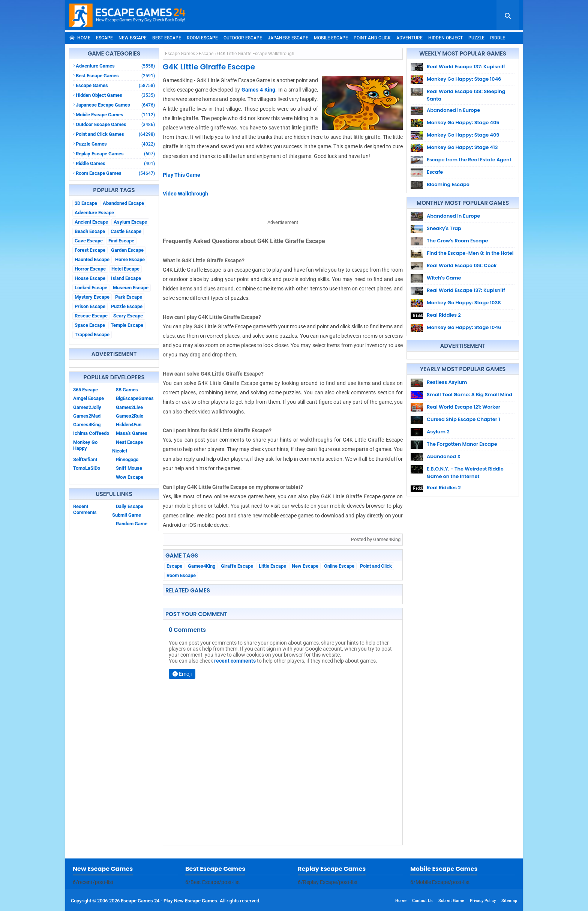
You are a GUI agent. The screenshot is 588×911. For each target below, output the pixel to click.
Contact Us (422, 901)
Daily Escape (130, 506)
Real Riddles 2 (444, 315)
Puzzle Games (115, 144)
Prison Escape (90, 306)
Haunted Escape (92, 259)
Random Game (132, 524)
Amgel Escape (88, 398)
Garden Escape (127, 250)
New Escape (133, 38)
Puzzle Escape (127, 306)
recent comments (235, 661)
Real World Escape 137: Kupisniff (466, 67)
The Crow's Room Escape (457, 241)
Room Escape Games (115, 173)
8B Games (127, 390)
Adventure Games (115, 66)
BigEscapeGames (135, 398)
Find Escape (121, 241)
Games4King (87, 425)
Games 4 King (258, 90)
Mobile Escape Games (115, 115)
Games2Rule (130, 416)
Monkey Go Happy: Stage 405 (463, 123)
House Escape (90, 278)
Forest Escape (90, 250)
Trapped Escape (92, 334)
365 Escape (85, 390)
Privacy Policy (483, 901)
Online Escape (339, 566)
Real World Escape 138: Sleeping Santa (466, 95)
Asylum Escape (130, 222)
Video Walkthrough (185, 194)
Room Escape (202, 38)
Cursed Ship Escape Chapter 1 (463, 419)
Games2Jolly (87, 407)
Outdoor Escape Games (115, 124)
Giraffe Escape (237, 566)
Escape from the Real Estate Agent (469, 160)
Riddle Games (115, 163)
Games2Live (129, 407)
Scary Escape (128, 316)
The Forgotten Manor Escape (462, 444)
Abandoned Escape (123, 203)
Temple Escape (127, 325)
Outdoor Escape (243, 38)
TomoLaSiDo (87, 468)
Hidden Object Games (115, 95)
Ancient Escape (91, 222)
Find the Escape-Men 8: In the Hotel (470, 253)
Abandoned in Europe (453, 110)
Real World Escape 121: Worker (463, 407)
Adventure (409, 38)
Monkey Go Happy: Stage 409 (463, 135)
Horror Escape (90, 269)
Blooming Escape (448, 184)
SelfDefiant (85, 459)
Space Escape (90, 325)
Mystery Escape (92, 297)
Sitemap (509, 901)
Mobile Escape (331, 38)
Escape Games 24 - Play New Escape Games (169, 901)
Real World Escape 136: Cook (462, 265)
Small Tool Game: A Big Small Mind (469, 395)
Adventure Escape (94, 213)
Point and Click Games (115, 134)
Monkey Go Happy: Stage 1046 (464, 79)
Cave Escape (89, 241)
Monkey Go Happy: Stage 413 (462, 147)
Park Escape (129, 297)
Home (80, 38)
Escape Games (115, 85)
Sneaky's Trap (444, 228)
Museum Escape (131, 288)
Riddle (498, 38)
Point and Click (372, 38)
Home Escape (130, 259)
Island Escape (126, 278)
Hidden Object (445, 38)
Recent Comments (85, 509)
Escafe (435, 172)
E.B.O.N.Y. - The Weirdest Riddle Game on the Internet (465, 473)
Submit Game (127, 515)
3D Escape (86, 203)
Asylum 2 (438, 432)
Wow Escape (130, 477)
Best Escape (167, 38)
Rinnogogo (127, 459)
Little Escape (272, 566)
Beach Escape (90, 231)
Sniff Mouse (129, 468)
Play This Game (181, 175)
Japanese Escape (288, 38)
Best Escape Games (115, 76)
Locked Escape (91, 288)
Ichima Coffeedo (91, 433)
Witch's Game (444, 278)
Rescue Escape (91, 316)
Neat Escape (129, 442)
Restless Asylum (447, 382)
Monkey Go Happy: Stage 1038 (464, 303)
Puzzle (476, 38)
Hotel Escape (125, 269)
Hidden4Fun (129, 425)
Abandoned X (444, 456)
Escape (104, 38)
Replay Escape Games (115, 154)
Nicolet (120, 451)
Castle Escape (126, 231)
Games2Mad (87, 416)
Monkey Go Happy (85, 445)
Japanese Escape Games (115, 105)
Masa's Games (132, 433)
